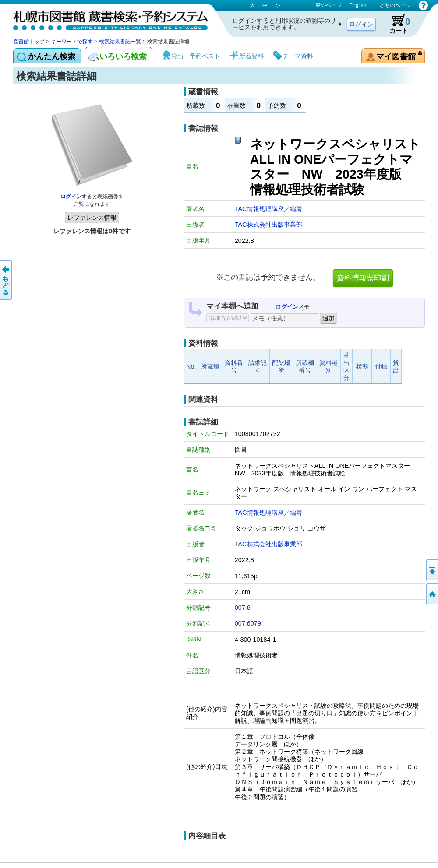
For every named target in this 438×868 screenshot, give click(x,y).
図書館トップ (29, 42)
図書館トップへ (431, 594)
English (358, 5)
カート (396, 24)
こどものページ (392, 5)
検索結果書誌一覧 (120, 42)
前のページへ (7, 280)
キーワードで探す (72, 42)
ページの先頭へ (431, 570)
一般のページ (326, 5)
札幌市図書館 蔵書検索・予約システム (105, 19)
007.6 (243, 608)
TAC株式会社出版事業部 (268, 225)
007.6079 (248, 623)
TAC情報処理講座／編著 (268, 209)
